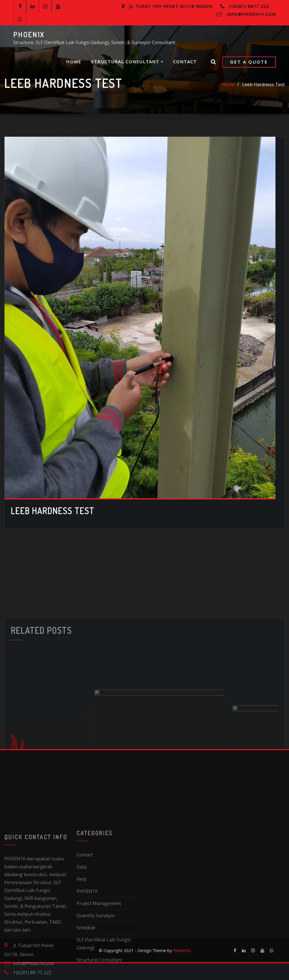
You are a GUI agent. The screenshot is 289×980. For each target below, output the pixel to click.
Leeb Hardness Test (263, 86)
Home (74, 62)
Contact (185, 62)
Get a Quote (249, 62)
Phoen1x (182, 967)
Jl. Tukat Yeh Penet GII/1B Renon (171, 6)
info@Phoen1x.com (251, 14)
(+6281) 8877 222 (249, 6)
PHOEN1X (29, 34)
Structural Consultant (127, 62)
